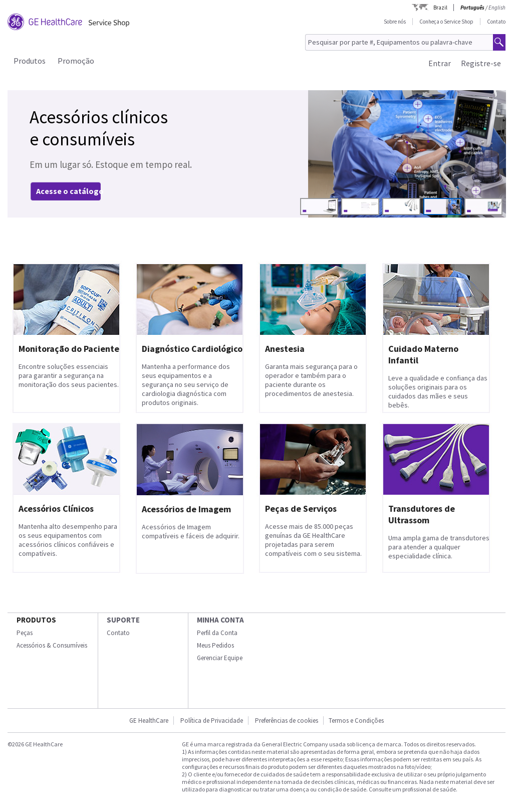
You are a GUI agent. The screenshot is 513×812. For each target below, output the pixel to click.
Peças (25, 633)
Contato (496, 22)
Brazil (440, 8)
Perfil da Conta (217, 633)
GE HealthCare (149, 721)
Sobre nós (395, 22)
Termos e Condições (356, 721)
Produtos (30, 61)
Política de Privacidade (212, 721)
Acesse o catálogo (70, 191)
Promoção (76, 61)
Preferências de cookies (287, 721)
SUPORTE (123, 620)
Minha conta (220, 620)
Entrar (440, 63)
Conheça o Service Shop (446, 22)
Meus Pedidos (215, 645)
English (497, 8)
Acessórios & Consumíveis (52, 645)
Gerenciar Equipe (220, 658)
